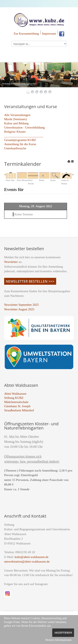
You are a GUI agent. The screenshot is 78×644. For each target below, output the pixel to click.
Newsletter (11, 262)
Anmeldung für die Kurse (20, 144)
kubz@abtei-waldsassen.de (32, 557)
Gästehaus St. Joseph (17, 406)
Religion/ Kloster (15, 132)
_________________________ (24, 136)
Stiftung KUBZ (14, 398)
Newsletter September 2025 (22, 305)
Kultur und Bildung (16, 123)
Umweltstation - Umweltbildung (24, 127)
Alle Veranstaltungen (17, 115)
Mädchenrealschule (16, 402)
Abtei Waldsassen (15, 394)
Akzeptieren (63, 633)
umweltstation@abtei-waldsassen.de (27, 562)
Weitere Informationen (58, 640)
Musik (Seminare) (15, 119)
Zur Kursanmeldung (26, 34)
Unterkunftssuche (15, 148)
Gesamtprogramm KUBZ (20, 140)
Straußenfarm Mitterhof (19, 410)
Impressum (49, 34)
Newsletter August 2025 (19, 309)
